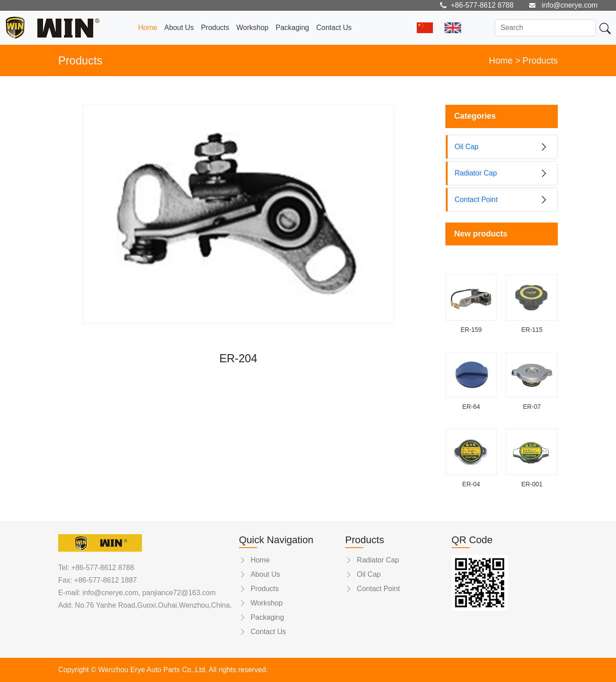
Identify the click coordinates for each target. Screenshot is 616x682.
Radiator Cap (372, 560)
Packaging (293, 28)
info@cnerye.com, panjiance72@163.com (148, 593)
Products (215, 28)
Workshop (252, 28)
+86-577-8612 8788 (103, 568)
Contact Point (372, 589)
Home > (505, 60)
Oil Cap (363, 574)
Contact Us (334, 28)
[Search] (545, 28)
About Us (179, 28)
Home (148, 28)
